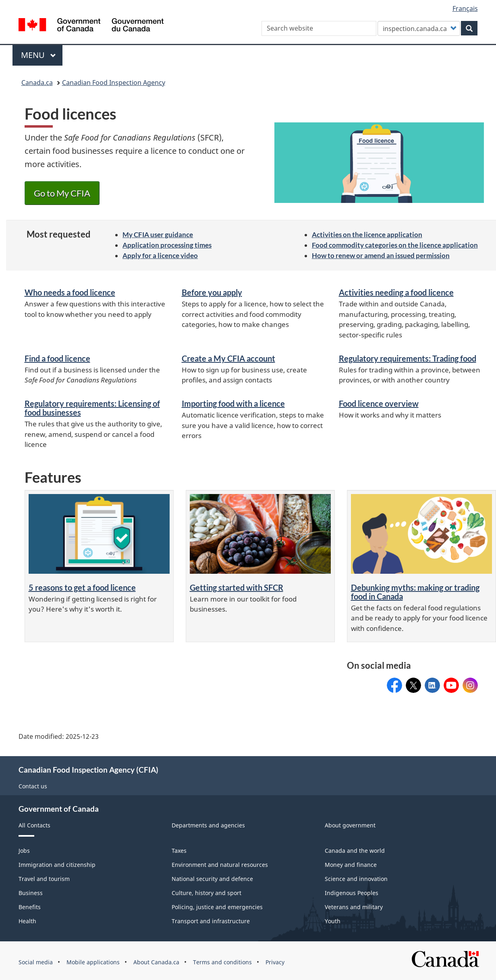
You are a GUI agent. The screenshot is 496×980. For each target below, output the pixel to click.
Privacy (275, 962)
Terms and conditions (222, 962)
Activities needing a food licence (396, 292)
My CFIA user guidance (158, 235)
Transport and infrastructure (211, 921)
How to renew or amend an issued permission (381, 255)
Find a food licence (57, 358)
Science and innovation (356, 879)
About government (350, 825)
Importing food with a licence (233, 403)
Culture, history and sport (206, 893)
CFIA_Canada (470, 683)
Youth (333, 921)
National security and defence (212, 879)
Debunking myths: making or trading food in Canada (415, 592)
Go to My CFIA (62, 193)
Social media (36, 962)
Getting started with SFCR (237, 587)
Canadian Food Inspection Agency (114, 83)
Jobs (24, 851)
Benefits (30, 907)
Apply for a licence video (160, 255)
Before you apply (212, 292)
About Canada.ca (156, 962)
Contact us (33, 786)
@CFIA (451, 683)
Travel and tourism (44, 879)
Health (27, 921)
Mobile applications (93, 962)
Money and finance (351, 865)
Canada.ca (37, 83)
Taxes (179, 851)
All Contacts (34, 825)
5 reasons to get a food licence (82, 587)
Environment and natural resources (220, 865)
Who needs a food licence (70, 292)
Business (31, 893)
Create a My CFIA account (228, 358)
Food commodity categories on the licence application (395, 245)
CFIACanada (394, 683)
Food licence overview (379, 403)
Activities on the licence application (367, 235)
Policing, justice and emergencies (217, 907)
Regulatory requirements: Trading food (408, 358)
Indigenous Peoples (352, 893)
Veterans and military (354, 907)
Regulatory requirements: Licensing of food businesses (92, 408)
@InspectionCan (413, 683)
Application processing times (167, 245)
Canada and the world (355, 851)
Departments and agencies (208, 825)
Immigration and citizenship (57, 865)
